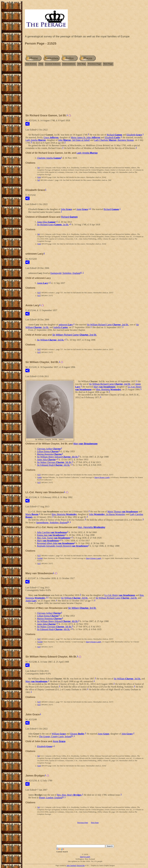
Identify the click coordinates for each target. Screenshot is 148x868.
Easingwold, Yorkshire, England (65, 273)
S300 (40, 477)
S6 (39, 168)
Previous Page (95, 64)
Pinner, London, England (51, 798)
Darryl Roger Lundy (102, 477)
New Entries (31, 64)
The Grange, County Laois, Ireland (55, 736)
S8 (39, 180)
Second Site (81, 866)
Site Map (81, 64)
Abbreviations (69, 64)
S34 (39, 177)
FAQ (41, 64)
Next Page (108, 64)
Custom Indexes (53, 64)
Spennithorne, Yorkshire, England (52, 522)
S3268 (40, 558)
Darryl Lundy (85, 857)
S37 (39, 293)
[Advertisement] (85, 91)
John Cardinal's (71, 866)
